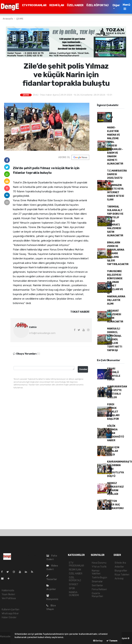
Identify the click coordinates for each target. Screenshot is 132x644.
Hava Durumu (99, 563)
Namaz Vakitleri (96, 572)
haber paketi (7, 640)
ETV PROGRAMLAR (34, 5)
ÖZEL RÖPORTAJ (97, 5)
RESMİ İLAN (57, 5)
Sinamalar (97, 582)
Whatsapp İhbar (10, 613)
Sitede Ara (120, 563)
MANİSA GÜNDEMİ (74, 594)
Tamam (112, 641)
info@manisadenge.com (42, 333)
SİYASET (74, 584)
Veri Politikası (9, 598)
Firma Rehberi (99, 589)
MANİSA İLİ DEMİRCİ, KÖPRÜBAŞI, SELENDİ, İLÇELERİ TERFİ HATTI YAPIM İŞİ (115, 340)
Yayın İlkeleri (8, 594)
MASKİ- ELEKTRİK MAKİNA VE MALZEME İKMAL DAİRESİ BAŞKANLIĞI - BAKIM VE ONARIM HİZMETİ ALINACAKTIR (115, 146)
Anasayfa (8, 19)
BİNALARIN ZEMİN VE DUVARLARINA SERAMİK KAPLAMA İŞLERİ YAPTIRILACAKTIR (118, 253)
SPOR (72, 588)
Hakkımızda (8, 590)
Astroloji (119, 579)
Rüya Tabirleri (122, 575)
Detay (98, 641)
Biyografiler (121, 571)
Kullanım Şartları (10, 610)
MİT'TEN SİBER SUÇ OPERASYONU (115, 505)
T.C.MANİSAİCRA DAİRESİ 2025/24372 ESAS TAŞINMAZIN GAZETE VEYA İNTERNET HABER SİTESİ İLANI (117, 185)
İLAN (110, 117)
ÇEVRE (20, 19)
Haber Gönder (9, 617)
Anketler (119, 567)
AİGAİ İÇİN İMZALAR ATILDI (113, 451)
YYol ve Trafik (99, 567)
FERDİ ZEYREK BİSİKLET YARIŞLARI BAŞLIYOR (113, 412)
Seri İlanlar (97, 585)
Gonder (83, 369)
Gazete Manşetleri (97, 595)
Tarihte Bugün (99, 578)
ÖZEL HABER (75, 5)
